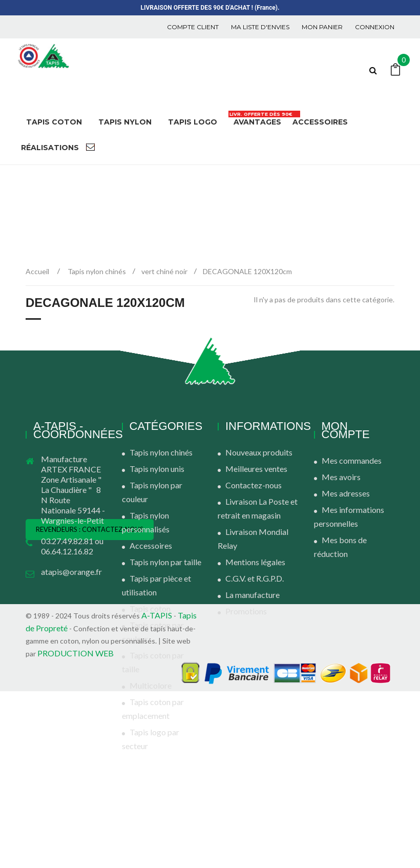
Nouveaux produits (259, 452)
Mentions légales (255, 562)
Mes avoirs (341, 477)
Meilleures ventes (256, 469)
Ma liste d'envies (260, 27)
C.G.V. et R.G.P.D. (255, 578)
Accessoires (151, 545)
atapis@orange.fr (71, 572)
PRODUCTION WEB (76, 830)
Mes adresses (346, 493)
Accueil (37, 271)
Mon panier (322, 27)
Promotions (246, 611)
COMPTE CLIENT (193, 27)
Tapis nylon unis (157, 469)
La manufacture (253, 595)
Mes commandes (352, 460)
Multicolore (151, 685)
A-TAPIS (157, 792)
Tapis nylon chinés (161, 452)
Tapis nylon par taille (165, 562)
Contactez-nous (254, 485)
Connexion (375, 27)
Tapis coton (150, 608)
